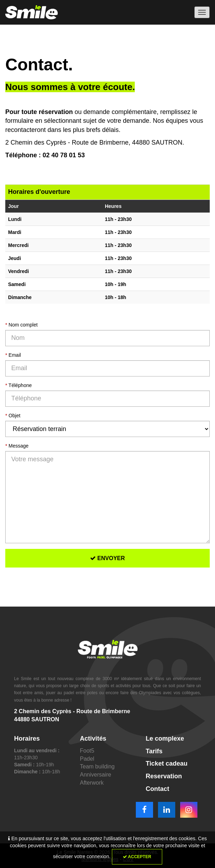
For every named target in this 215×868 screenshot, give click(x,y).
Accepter (137, 857)
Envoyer (107, 558)
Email (13, 355)
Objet (13, 416)
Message (17, 446)
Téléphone (18, 385)
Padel (87, 759)
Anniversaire (96, 775)
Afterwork (92, 783)
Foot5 (87, 751)
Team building (97, 766)
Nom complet (21, 325)
